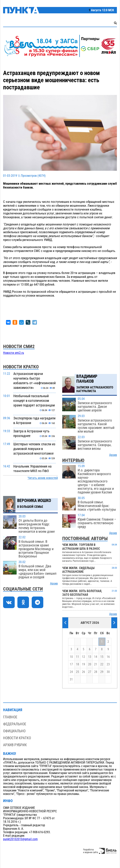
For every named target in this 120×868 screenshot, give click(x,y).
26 (83, 672)
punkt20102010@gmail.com (20, 839)
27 (90, 672)
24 (71, 672)
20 (90, 664)
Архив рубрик (15, 745)
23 (108, 664)
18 (77, 664)
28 (96, 672)
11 (77, 657)
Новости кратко (17, 738)
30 (108, 672)
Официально (14, 731)
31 (71, 679)
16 (108, 657)
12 (83, 657)
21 (96, 664)
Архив (54, 584)
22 (102, 664)
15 (102, 657)
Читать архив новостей (43, 478)
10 (71, 657)
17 (71, 664)
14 (96, 657)
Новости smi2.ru (14, 353)
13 (90, 657)
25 (77, 672)
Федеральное (15, 724)
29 (102, 672)
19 (83, 664)
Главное (10, 717)
